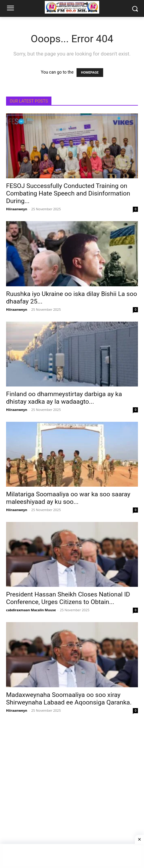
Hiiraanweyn (17, 209)
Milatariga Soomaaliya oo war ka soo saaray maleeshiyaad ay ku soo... (68, 498)
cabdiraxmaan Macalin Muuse (31, 610)
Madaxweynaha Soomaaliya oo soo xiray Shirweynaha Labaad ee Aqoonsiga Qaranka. (69, 699)
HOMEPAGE (90, 73)
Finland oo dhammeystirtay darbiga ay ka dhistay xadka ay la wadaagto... (64, 398)
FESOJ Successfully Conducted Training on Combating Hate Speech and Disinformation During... (68, 193)
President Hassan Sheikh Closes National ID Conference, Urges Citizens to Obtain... (68, 598)
